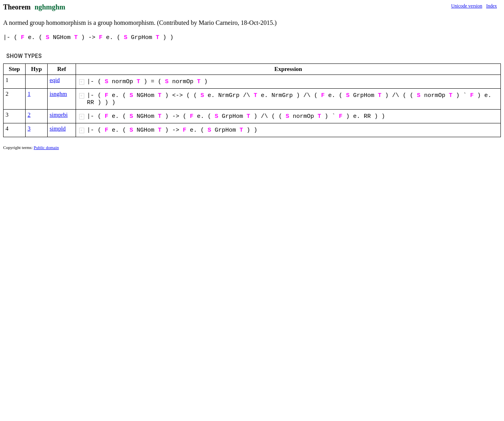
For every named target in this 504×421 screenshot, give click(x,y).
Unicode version (467, 6)
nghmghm (50, 7)
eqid (55, 80)
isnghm (58, 94)
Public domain (46, 147)
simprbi (59, 115)
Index (492, 6)
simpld (58, 129)
